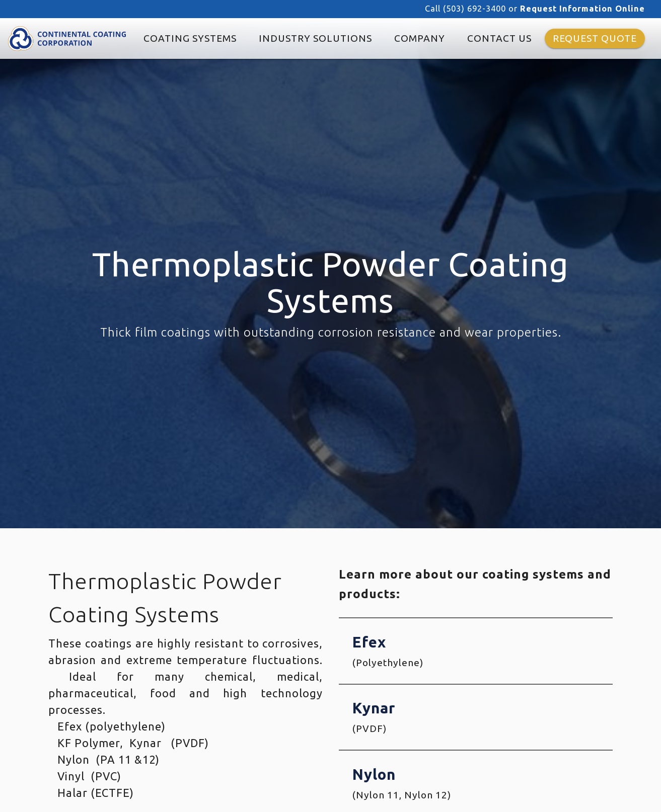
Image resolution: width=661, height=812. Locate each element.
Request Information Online (582, 9)
